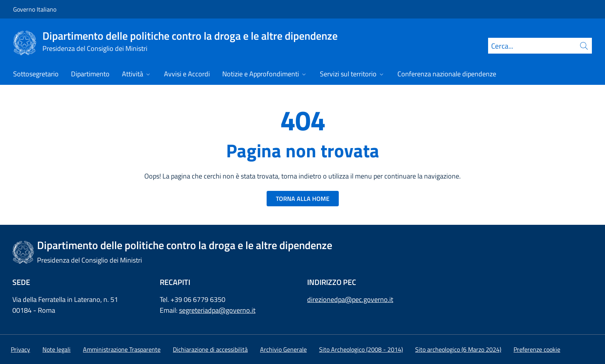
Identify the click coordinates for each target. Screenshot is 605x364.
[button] (537, 349)
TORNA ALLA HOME (303, 199)
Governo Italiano (35, 9)
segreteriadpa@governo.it (217, 310)
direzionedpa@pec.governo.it (350, 299)
